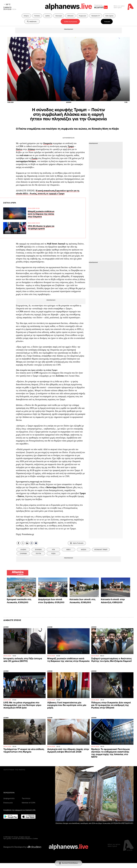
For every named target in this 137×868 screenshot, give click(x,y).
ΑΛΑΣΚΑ (23, 550)
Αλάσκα (31, 149)
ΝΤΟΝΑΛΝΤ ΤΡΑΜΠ (101, 550)
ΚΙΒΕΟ (68, 550)
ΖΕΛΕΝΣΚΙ (38, 550)
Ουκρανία (48, 143)
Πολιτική (37, 16)
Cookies (35, 839)
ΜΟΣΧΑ (84, 550)
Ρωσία (35, 158)
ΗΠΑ (53, 550)
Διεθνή (48, 16)
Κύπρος (26, 16)
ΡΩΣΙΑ (53, 554)
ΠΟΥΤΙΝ (38, 554)
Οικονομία (59, 16)
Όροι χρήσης (7, 839)
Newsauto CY (96, 16)
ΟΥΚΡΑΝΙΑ (23, 554)
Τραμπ (71, 146)
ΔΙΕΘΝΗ (6, 627)
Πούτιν (19, 149)
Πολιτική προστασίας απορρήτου (22, 839)
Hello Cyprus (109, 16)
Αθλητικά (70, 16)
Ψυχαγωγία (82, 16)
